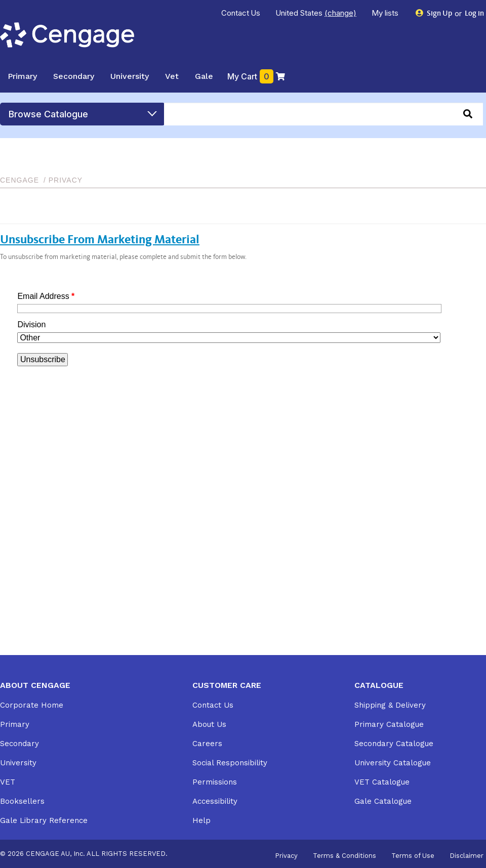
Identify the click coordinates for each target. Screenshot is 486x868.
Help (201, 820)
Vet (172, 76)
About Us (209, 724)
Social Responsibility (230, 763)
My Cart (256, 76)
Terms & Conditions (345, 856)
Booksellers (22, 801)
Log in (474, 14)
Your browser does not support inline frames (228, 359)
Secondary (74, 76)
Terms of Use (413, 856)
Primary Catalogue (389, 724)
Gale (204, 76)
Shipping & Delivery (390, 705)
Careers (207, 744)
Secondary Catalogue (394, 744)
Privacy (286, 856)
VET (8, 782)
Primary (22, 76)
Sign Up (434, 13)
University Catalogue (393, 763)
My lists (386, 13)
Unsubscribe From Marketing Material (100, 241)
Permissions (215, 782)
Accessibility (215, 801)
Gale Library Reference (44, 820)
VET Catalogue (382, 782)
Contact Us (241, 13)
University (130, 76)
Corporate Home (32, 705)
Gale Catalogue (383, 801)
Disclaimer (467, 856)
